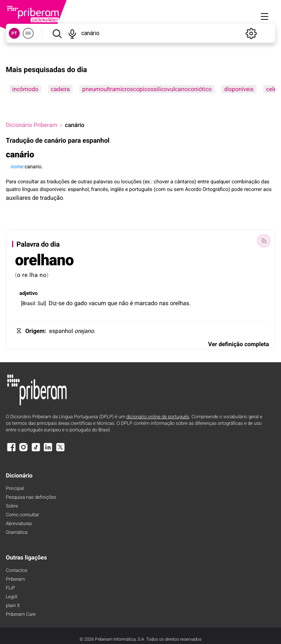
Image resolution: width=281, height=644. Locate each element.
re (25, 275)
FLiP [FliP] (10, 588)
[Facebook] (11, 451)
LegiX (12, 597)
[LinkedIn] (48, 451)
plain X (13, 606)
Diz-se (57, 303)
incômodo (25, 89)
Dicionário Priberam (31, 125)
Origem (35, 331)
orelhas (179, 303)
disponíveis (239, 89)
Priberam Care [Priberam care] (21, 615)
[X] (60, 451)
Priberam (15, 579)
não (123, 303)
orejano (84, 331)
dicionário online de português (158, 417)
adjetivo (29, 293)
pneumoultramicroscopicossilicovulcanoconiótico (147, 89)
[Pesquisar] (57, 33)
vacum (97, 303)
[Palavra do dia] (264, 241)
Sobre (12, 506)
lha (34, 275)
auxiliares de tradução (34, 198)
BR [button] (28, 33)
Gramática (17, 533)
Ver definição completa (239, 344)
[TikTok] (36, 451)
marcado (146, 303)
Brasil (29, 304)
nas (164, 303)
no (43, 275)
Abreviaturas (19, 524)
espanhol (61, 331)
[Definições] (251, 33)
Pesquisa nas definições (31, 497)
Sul (41, 304)
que (112, 303)
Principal (15, 489)
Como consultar (23, 515)
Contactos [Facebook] (17, 571)
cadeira (60, 89)
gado (81, 303)
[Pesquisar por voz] (73, 33)
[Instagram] (23, 451)
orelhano (44, 260)
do (70, 303)
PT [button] (14, 33)
